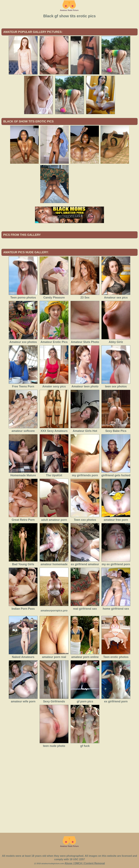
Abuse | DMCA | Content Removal (85, 863)
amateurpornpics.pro (54, 611)
